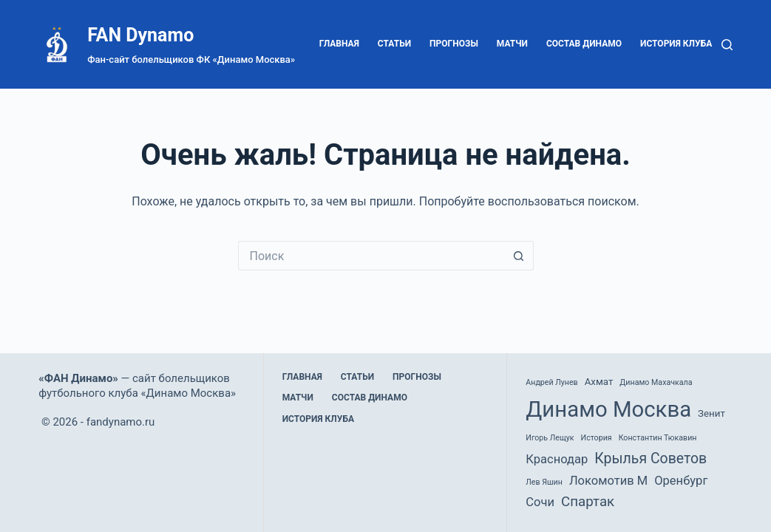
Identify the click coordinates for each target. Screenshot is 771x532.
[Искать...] (371, 256)
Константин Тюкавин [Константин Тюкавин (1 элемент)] (658, 438)
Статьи (394, 44)
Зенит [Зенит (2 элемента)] (711, 413)
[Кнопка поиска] (519, 256)
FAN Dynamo (140, 35)
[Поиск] (727, 45)
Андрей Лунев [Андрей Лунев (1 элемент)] (551, 382)
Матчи (512, 44)
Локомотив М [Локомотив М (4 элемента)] (608, 481)
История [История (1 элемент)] (597, 438)
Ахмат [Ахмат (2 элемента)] (599, 382)
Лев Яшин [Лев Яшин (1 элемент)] (544, 482)
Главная (339, 44)
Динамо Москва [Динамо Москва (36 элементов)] (608, 409)
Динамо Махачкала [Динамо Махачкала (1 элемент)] (656, 382)
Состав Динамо (584, 44)
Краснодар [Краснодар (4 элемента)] (557, 459)
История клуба (676, 44)
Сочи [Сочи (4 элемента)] (540, 502)
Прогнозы (454, 44)
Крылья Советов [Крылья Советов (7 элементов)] (651, 458)
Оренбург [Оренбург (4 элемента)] (681, 481)
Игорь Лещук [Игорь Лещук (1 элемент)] (550, 438)
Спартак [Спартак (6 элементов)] (588, 502)
